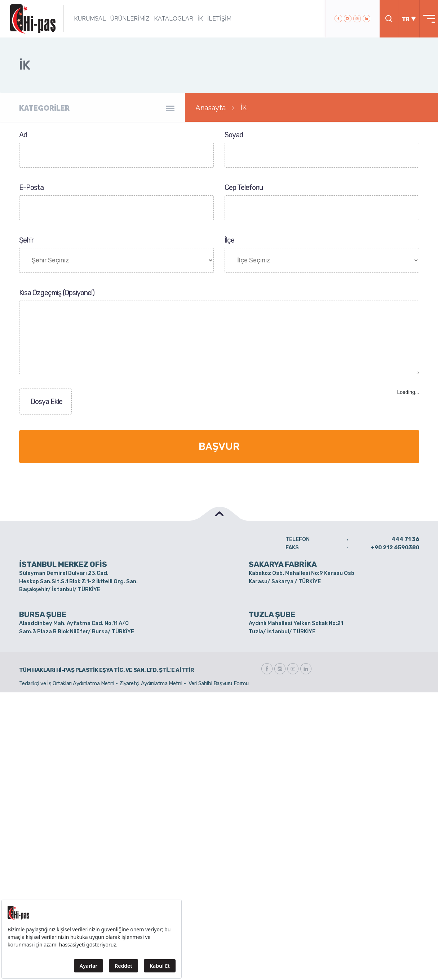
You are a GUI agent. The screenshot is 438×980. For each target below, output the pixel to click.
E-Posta (31, 187)
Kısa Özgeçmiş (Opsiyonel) (57, 293)
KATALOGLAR (172, 19)
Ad (23, 135)
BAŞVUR (219, 446)
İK (199, 19)
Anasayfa (211, 108)
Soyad (234, 135)
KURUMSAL (89, 19)
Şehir (26, 240)
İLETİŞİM (218, 19)
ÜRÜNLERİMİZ (129, 19)
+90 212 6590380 (395, 547)
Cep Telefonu (244, 187)
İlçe (229, 240)
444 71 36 (405, 539)
